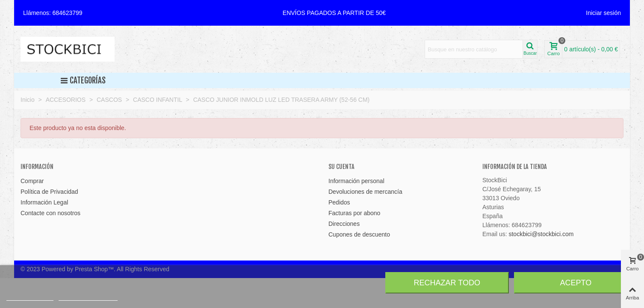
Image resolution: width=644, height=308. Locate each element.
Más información (30, 297)
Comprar (32, 181)
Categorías (83, 80)
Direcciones (344, 224)
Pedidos (339, 202)
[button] (334, 13)
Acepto (576, 283)
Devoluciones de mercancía (365, 192)
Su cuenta (341, 167)
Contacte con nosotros (50, 213)
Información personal (356, 181)
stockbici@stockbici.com (541, 234)
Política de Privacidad (49, 192)
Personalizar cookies (88, 297)
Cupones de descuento (359, 234)
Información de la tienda (515, 167)
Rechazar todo (447, 283)
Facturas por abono (354, 213)
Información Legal (44, 202)
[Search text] (474, 49)
